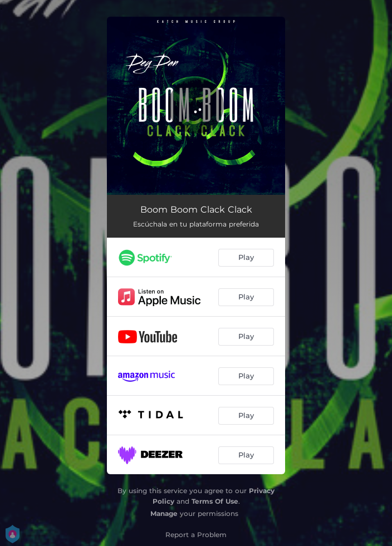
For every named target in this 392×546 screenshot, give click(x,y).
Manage (164, 513)
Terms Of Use (215, 501)
